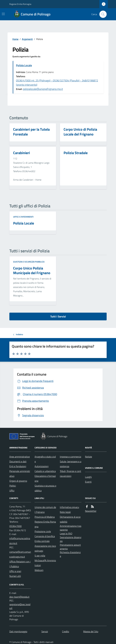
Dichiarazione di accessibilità (70, 519)
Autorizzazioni (42, 466)
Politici (13, 486)
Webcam (39, 570)
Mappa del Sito (91, 631)
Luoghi (88, 477)
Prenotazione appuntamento (70, 547)
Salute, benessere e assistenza (71, 464)
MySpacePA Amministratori (45, 563)
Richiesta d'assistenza (70, 554)
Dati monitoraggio (18, 631)
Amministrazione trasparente (71, 528)
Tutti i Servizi (58, 316)
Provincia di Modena (45, 517)
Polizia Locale (24, 65)
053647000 (15, 526)
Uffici (12, 490)
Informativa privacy (69, 507)
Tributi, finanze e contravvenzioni (70, 474)
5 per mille (40, 556)
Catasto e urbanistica (45, 471)
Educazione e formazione (45, 478)
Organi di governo (18, 481)
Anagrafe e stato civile (45, 459)
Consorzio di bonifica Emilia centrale (45, 539)
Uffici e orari (15, 571)
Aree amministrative (20, 457)
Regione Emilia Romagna (20, 4)
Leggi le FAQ (66, 533)
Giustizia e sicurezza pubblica (29, 262)
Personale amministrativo (20, 474)
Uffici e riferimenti (23, 217)
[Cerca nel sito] (102, 14)
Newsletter (91, 511)
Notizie (89, 457)
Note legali (65, 512)
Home (15, 39)
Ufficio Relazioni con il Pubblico (20, 564)
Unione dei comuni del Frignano (45, 510)
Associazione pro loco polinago (45, 548)
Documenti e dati (18, 461)
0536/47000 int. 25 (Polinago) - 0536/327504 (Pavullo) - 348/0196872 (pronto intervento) (57, 83)
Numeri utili (15, 576)
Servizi (45, 631)
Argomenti (27, 39)
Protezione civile (43, 531)
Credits (66, 631)
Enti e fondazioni (18, 466)
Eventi (88, 482)
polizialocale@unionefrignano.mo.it (43, 89)
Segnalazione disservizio (71, 539)
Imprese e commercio (70, 457)
